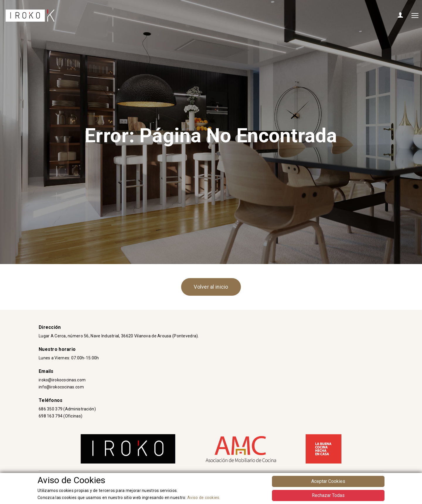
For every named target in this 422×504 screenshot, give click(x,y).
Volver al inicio (211, 287)
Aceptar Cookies (328, 481)
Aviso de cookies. (204, 498)
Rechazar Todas (328, 495)
